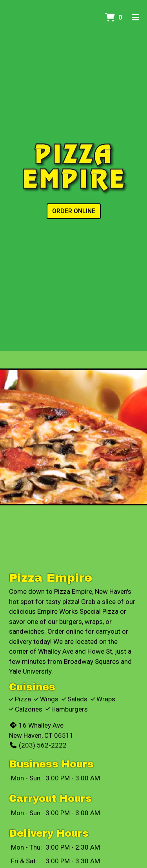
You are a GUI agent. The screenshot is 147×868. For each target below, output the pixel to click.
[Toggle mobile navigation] (135, 18)
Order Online (74, 211)
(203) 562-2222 (38, 745)
